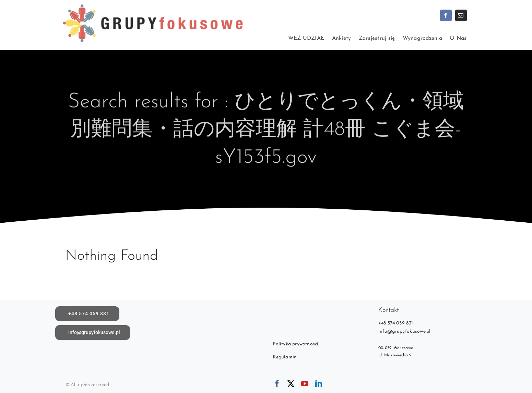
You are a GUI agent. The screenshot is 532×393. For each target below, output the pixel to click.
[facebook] (446, 15)
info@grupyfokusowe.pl (405, 331)
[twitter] (291, 384)
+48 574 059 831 (396, 323)
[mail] (461, 15)
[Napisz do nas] (93, 333)
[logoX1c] (152, 3)
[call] (87, 314)
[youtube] (305, 384)
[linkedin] (319, 384)
